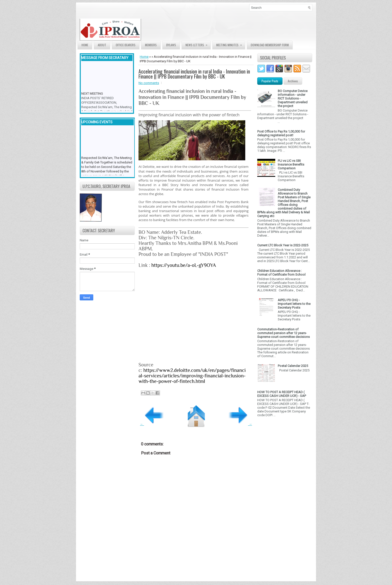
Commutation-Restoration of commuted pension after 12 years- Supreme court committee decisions (283, 333)
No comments (149, 83)
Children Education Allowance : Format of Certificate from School (281, 273)
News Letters (198, 44)
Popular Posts (270, 81)
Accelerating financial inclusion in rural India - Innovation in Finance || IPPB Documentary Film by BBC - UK (194, 74)
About (102, 45)
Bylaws (171, 45)
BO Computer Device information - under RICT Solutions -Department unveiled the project (293, 98)
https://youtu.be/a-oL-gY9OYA (183, 265)
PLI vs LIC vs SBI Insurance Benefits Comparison (291, 164)
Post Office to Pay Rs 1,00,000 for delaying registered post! (281, 133)
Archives (293, 81)
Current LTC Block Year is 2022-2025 (283, 245)
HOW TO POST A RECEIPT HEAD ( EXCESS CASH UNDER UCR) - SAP (282, 394)
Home (85, 45)
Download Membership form (270, 45)
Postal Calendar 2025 (293, 366)
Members (151, 45)
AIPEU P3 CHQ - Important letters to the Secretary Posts (294, 304)
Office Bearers (126, 45)
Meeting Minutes (231, 44)
